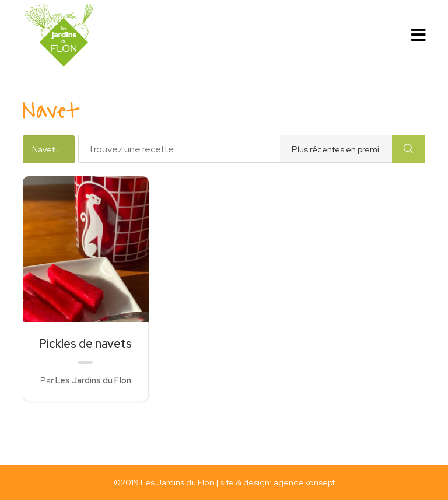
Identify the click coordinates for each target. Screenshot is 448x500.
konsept (320, 482)
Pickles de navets (85, 344)
